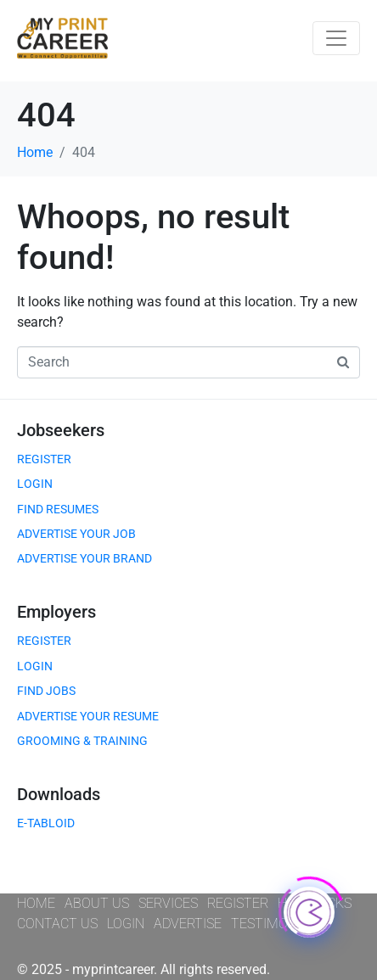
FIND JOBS (46, 691)
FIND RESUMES (58, 509)
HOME (36, 903)
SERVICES (168, 903)
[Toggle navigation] (336, 38)
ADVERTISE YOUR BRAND (84, 558)
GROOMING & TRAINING (82, 741)
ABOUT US (97, 903)
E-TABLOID (46, 823)
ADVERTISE (188, 924)
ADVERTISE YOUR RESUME (88, 716)
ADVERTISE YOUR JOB (76, 534)
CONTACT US (57, 924)
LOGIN (35, 484)
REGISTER (44, 459)
